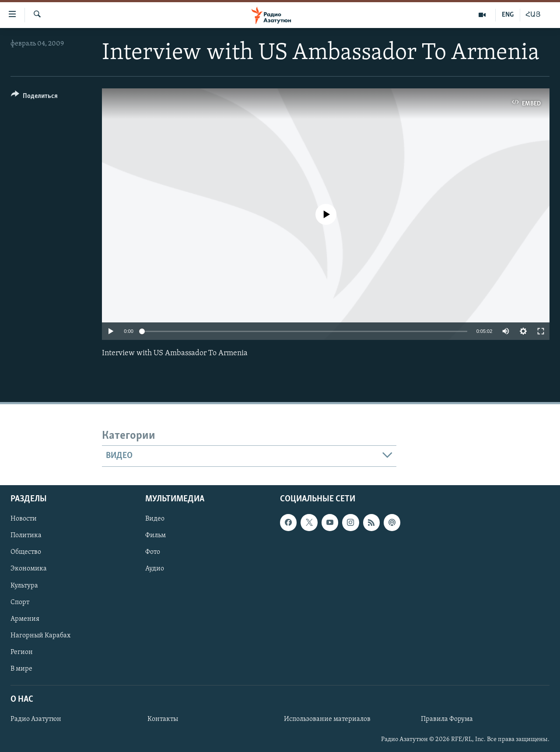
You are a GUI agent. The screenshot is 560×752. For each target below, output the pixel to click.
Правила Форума (447, 719)
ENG (508, 15)
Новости (24, 519)
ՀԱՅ (533, 15)
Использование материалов (327, 719)
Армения (25, 619)
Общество (26, 552)
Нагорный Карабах (40, 635)
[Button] (34, 97)
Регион (22, 652)
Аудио (155, 569)
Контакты (163, 719)
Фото (153, 552)
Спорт (20, 602)
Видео (155, 519)
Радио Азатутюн (36, 719)
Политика (26, 535)
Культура (24, 585)
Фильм (156, 535)
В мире (21, 668)
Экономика (29, 569)
